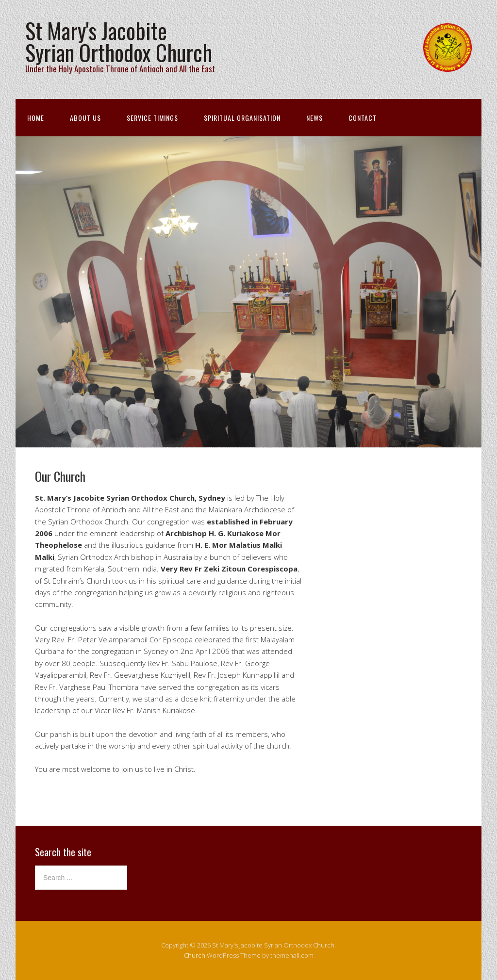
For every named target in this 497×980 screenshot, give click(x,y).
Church (195, 955)
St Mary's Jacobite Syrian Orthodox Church (119, 41)
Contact (363, 118)
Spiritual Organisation (242, 118)
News (315, 118)
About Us (85, 118)
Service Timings (152, 118)
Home (36, 118)
